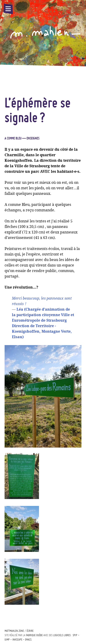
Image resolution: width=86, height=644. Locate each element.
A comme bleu (13, 138)
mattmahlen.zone (14, 631)
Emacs (28, 640)
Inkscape (17, 640)
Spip (75, 635)
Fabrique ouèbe (34, 635)
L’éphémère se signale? (38, 110)
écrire (30, 631)
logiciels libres (62, 635)
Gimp (7, 640)
